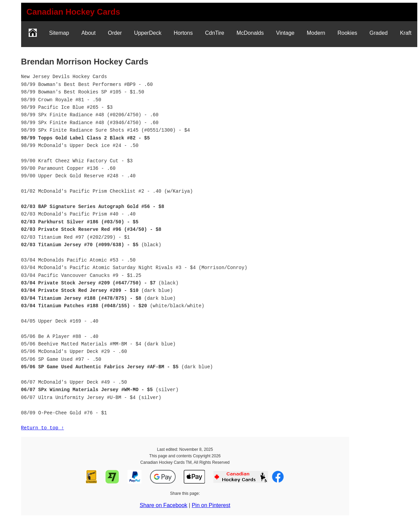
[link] (73, 12)
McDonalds (250, 33)
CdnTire (214, 33)
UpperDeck (148, 33)
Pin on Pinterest (211, 505)
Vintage (285, 33)
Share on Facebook (164, 505)
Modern (316, 33)
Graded (379, 33)
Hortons (183, 33)
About (89, 33)
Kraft (406, 33)
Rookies (347, 33)
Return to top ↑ (43, 428)
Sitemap (59, 33)
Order (115, 33)
